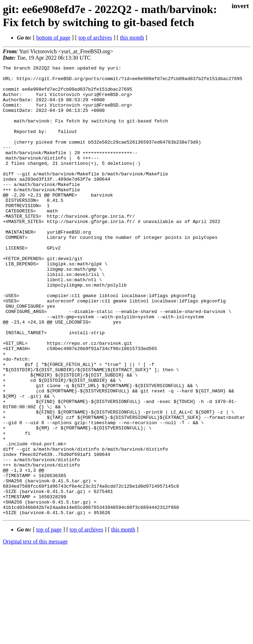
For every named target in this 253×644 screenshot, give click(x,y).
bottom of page (53, 38)
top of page (49, 619)
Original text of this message (35, 631)
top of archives (95, 38)
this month (132, 38)
